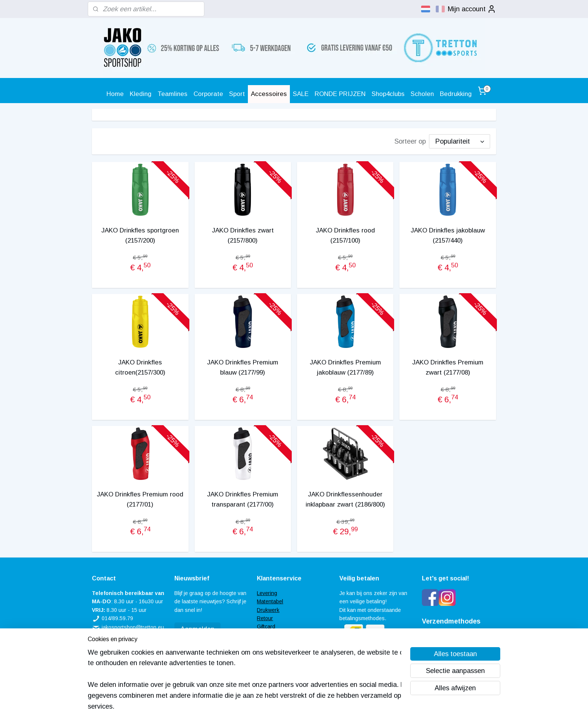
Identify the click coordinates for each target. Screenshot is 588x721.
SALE (301, 94)
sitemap (270, 707)
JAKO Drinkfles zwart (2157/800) (243, 235)
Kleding (141, 94)
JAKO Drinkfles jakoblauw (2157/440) (448, 235)
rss (283, 707)
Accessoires (269, 94)
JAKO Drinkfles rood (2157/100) (345, 235)
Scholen (422, 94)
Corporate (208, 94)
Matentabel (270, 601)
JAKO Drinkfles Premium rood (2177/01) (140, 499)
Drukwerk (268, 610)
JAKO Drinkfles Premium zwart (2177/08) (448, 367)
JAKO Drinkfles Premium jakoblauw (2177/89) (345, 367)
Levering (267, 593)
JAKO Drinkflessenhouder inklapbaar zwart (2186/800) (345, 499)
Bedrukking (456, 94)
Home (115, 94)
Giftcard (266, 627)
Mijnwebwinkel (370, 707)
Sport (237, 94)
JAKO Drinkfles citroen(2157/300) (140, 367)
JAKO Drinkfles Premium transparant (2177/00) (243, 499)
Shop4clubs (388, 94)
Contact (266, 652)
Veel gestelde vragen (282, 635)
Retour (265, 618)
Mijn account (472, 9)
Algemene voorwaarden (285, 643)
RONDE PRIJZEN (340, 94)
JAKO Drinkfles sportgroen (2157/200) (140, 235)
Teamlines (172, 94)
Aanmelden (197, 629)
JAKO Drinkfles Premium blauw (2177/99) (243, 367)
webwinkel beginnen (310, 707)
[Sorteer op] (460, 141)
